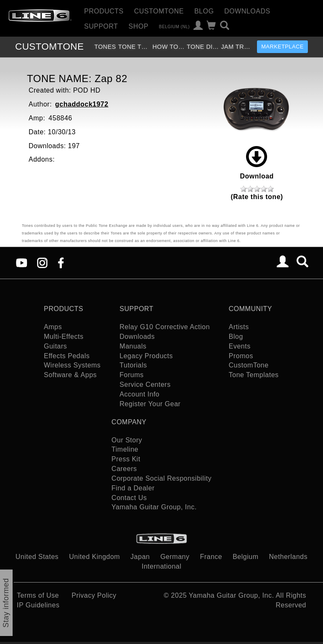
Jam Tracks (237, 47)
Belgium (245, 557)
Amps (53, 327)
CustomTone (159, 11)
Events (240, 346)
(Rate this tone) (257, 197)
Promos (241, 356)
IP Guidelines (38, 605)
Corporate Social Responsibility (161, 478)
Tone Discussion (203, 47)
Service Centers (145, 385)
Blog (204, 11)
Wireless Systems (72, 365)
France (211, 557)
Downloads (247, 11)
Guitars (55, 346)
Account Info (139, 394)
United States (37, 557)
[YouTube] (22, 262)
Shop (139, 26)
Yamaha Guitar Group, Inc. (154, 507)
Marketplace (282, 47)
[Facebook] (61, 262)
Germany (175, 557)
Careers (124, 469)
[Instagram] (42, 262)
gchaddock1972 (82, 104)
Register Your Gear (150, 404)
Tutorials (133, 365)
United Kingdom (94, 557)
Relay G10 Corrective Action (164, 327)
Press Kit (126, 459)
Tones (105, 47)
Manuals (133, 346)
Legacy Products (146, 356)
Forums (131, 375)
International (162, 566)
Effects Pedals (67, 356)
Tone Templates (134, 47)
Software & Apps (70, 375)
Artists (239, 327)
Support (101, 26)
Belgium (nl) (174, 26)
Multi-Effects (64, 337)
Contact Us (129, 498)
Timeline (125, 449)
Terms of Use (38, 595)
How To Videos (168, 47)
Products (104, 11)
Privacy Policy (94, 595)
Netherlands (288, 557)
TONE (49, 47)
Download (257, 163)
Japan (140, 557)
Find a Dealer (133, 488)
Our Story (127, 440)
